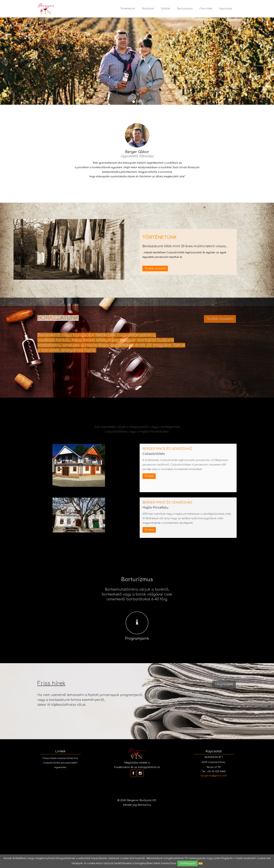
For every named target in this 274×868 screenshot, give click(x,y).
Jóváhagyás (188, 863)
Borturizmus (185, 9)
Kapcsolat (226, 9)
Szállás (166, 9)
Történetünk (128, 9)
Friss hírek (206, 9)
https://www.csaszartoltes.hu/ (60, 758)
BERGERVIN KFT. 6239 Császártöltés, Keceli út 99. (214, 762)
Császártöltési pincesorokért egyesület (60, 765)
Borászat (148, 9)
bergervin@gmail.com (214, 776)
